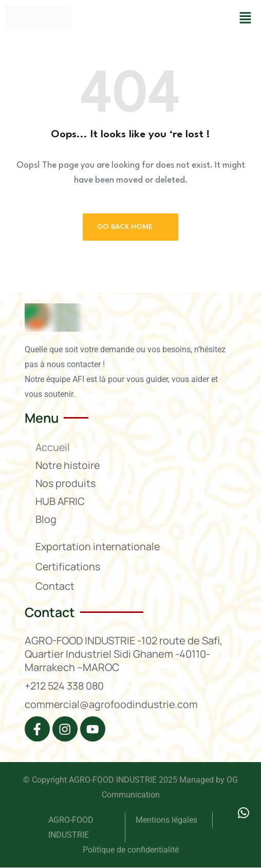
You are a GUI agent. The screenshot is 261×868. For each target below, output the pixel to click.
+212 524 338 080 (65, 686)
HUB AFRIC (61, 501)
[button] (246, 17)
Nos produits (66, 483)
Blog (46, 519)
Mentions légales (167, 820)
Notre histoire (69, 465)
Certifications (68, 566)
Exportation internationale (98, 546)
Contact (55, 586)
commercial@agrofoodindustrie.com (112, 704)
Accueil (53, 447)
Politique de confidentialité (131, 850)
